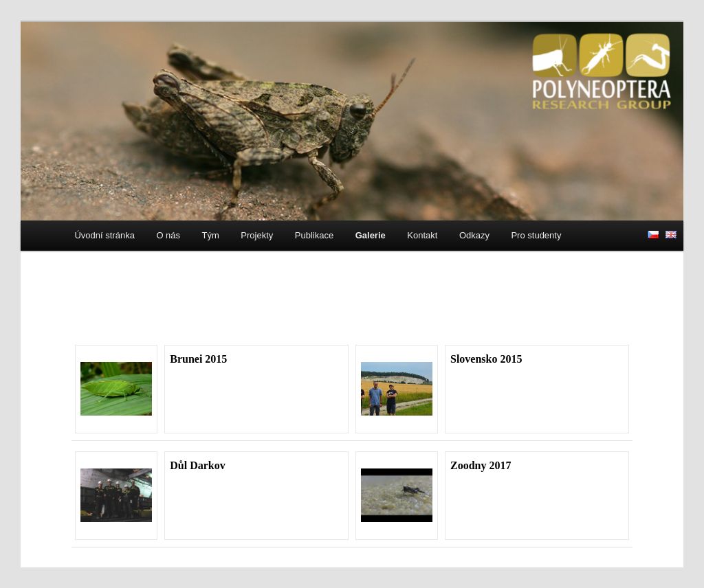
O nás (168, 235)
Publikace (314, 235)
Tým (211, 235)
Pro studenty (536, 235)
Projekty (257, 235)
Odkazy (474, 235)
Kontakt (422, 235)
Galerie (371, 235)
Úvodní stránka (104, 235)
